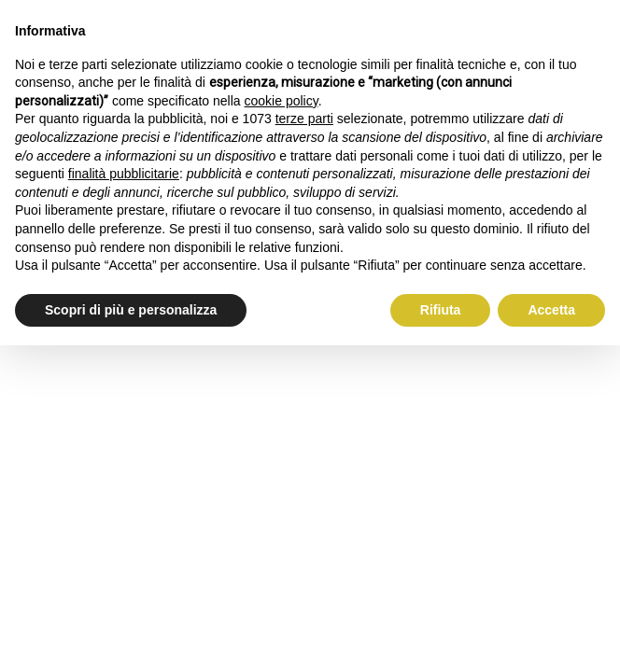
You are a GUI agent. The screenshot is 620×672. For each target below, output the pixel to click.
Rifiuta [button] (441, 310)
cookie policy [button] (282, 101)
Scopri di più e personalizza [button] (131, 310)
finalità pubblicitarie (124, 174)
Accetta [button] (551, 310)
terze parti (304, 119)
